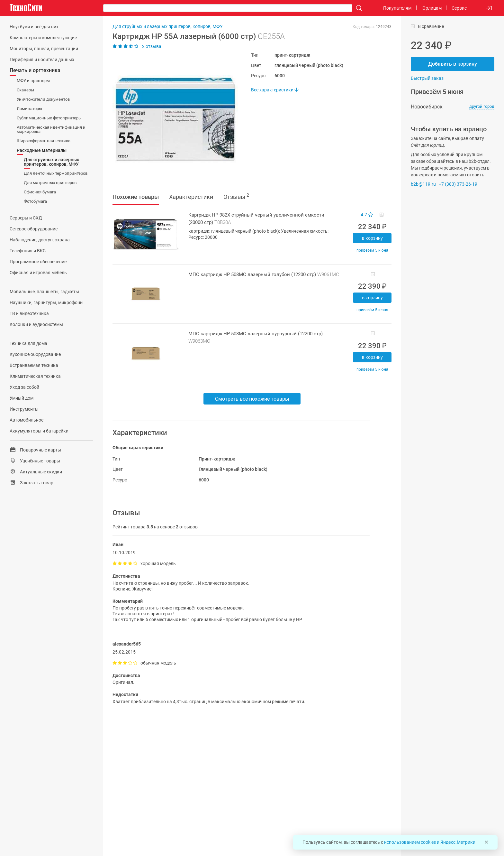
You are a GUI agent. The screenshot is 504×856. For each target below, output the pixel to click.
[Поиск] (357, 8)
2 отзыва (137, 46)
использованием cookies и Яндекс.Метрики (430, 842)
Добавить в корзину (453, 64)
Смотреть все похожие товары (252, 399)
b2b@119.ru (423, 184)
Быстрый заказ (427, 78)
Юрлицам (432, 8)
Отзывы (236, 196)
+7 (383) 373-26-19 (458, 184)
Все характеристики (275, 90)
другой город (482, 106)
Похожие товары (136, 197)
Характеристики (191, 197)
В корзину (372, 238)
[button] (172, 119)
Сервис (459, 8)
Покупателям (397, 8)
